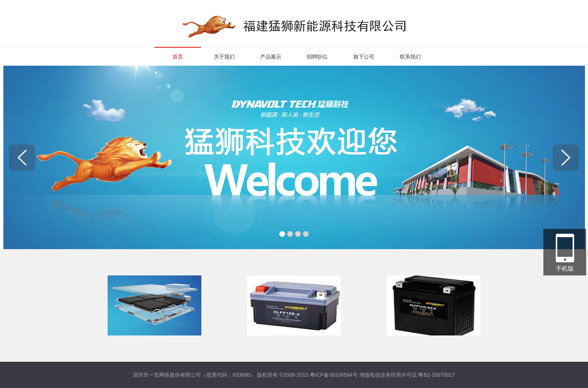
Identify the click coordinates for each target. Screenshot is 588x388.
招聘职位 (317, 57)
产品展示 (271, 57)
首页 (178, 57)
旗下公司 (364, 57)
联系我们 (410, 57)
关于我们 (224, 57)
